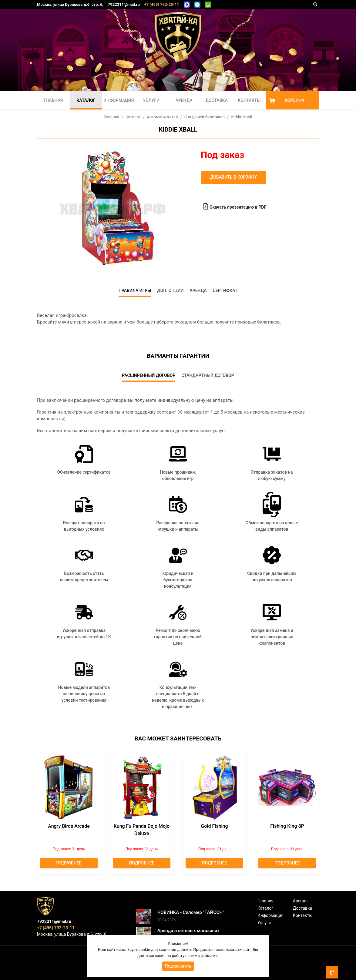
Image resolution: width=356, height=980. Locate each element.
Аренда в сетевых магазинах (188, 931)
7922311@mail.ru (124, 4)
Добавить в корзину (233, 177)
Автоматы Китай (163, 117)
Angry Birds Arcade (69, 826)
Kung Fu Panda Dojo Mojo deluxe (142, 830)
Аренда (184, 100)
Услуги (151, 100)
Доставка (217, 100)
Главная (53, 100)
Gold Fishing (214, 826)
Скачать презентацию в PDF (235, 206)
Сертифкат (225, 290)
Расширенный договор (149, 375)
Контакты (249, 100)
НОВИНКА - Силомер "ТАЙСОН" (191, 912)
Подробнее (69, 863)
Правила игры (135, 290)
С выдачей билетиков (205, 117)
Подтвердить (178, 966)
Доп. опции (170, 290)
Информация (119, 100)
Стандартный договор (208, 375)
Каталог (86, 100)
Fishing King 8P (287, 826)
